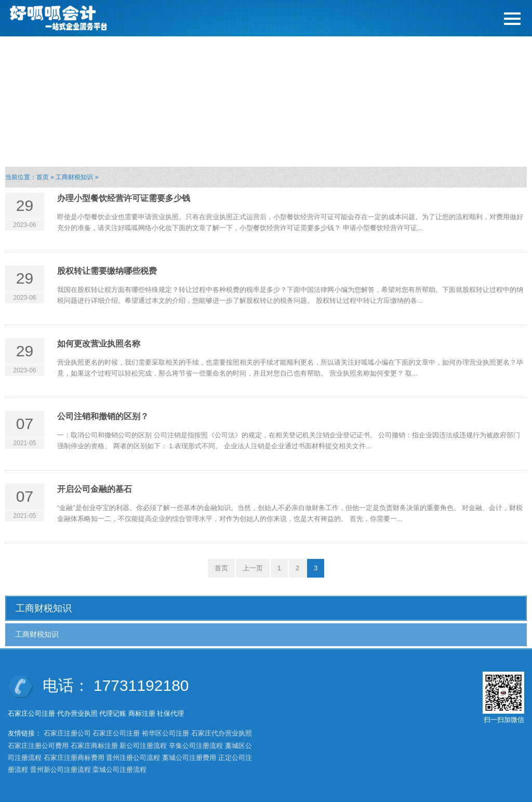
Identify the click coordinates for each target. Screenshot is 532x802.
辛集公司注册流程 (196, 746)
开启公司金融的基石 (95, 489)
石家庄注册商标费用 (74, 758)
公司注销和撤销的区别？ (103, 416)
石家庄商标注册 (94, 746)
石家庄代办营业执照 (222, 733)
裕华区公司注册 (165, 733)
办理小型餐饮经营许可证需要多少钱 (124, 198)
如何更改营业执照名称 (99, 344)
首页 (43, 177)
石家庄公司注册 (116, 733)
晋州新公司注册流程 (61, 770)
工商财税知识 (74, 177)
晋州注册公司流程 (133, 758)
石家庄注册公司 (67, 733)
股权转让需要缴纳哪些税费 (107, 271)
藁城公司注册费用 (189, 758)
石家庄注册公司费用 (38, 746)
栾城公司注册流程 (119, 770)
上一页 (253, 568)
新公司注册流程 (143, 746)
